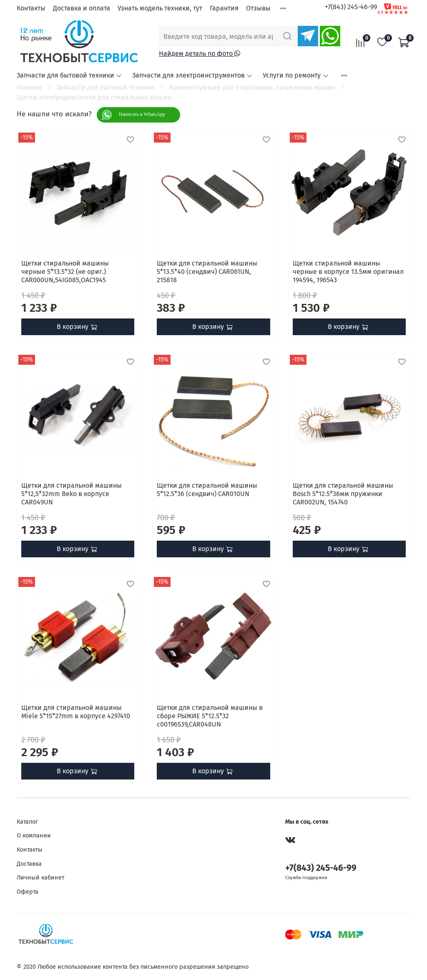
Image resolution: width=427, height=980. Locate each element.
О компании (34, 836)
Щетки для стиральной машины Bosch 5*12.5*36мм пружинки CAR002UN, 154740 (343, 494)
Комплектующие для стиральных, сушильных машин (252, 87)
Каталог (27, 822)
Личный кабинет (40, 878)
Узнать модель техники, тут (160, 8)
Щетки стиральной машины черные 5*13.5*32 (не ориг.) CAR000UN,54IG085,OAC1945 (65, 272)
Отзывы (258, 8)
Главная (29, 87)
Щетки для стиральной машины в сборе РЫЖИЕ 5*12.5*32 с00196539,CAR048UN (210, 716)
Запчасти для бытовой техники (69, 75)
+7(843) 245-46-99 (351, 7)
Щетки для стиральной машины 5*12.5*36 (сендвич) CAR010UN (207, 490)
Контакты (31, 8)
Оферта (28, 892)
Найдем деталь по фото (200, 54)
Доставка (29, 864)
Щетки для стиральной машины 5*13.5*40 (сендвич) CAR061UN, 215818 (207, 272)
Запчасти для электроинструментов (192, 75)
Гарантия (224, 8)
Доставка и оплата (82, 8)
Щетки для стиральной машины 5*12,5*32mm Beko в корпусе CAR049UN (72, 494)
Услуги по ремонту (296, 75)
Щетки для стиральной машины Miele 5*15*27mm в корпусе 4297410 (76, 712)
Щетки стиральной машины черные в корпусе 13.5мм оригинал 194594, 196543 (348, 272)
